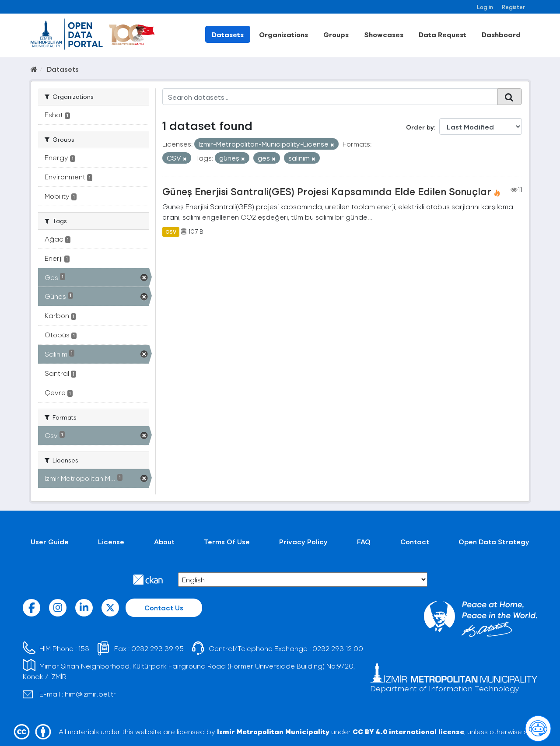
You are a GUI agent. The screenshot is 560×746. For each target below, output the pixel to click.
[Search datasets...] (330, 97)
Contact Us (164, 608)
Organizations (283, 34)
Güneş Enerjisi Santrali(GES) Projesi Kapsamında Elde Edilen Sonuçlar (327, 191)
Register (513, 7)
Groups (336, 34)
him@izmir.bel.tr (90, 694)
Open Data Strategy (494, 541)
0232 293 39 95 (157, 648)
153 (84, 648)
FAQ (364, 541)
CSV (171, 231)
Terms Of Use (227, 541)
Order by (420, 127)
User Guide (50, 541)
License (111, 541)
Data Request (443, 34)
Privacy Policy (303, 541)
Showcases (384, 34)
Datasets (228, 34)
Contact (415, 541)
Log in (485, 7)
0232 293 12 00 (338, 648)
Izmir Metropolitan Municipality (273, 731)
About (164, 541)
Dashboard (501, 34)
